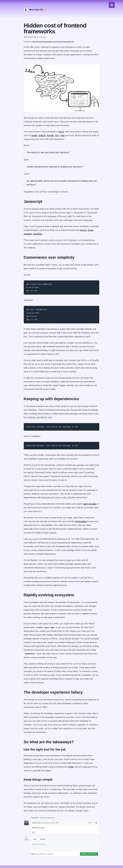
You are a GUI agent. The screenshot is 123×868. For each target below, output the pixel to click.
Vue (57, 135)
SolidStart (38, 234)
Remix (91, 230)
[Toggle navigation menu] (112, 5)
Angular (50, 135)
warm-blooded (90, 504)
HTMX (71, 767)
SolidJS (42, 135)
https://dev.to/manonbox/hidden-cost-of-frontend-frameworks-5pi (53, 42)
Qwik (62, 135)
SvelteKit (28, 234)
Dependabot (81, 521)
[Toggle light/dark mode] (105, 5)
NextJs (83, 230)
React (61, 132)
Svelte (34, 135)
